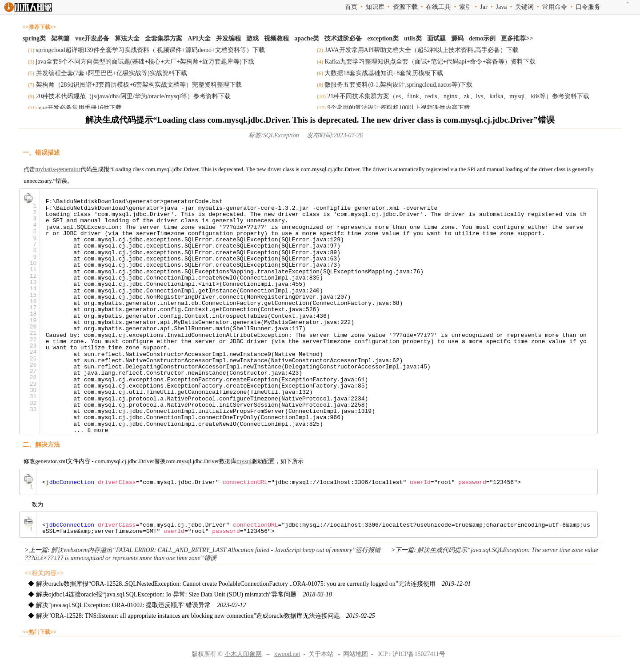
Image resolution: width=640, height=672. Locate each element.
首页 (351, 7)
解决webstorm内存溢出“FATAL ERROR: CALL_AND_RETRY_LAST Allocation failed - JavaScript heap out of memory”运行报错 (216, 550)
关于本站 (321, 654)
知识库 (375, 7)
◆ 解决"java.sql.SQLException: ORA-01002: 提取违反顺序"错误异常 (137, 605)
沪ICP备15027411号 (419, 654)
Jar (484, 7)
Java (501, 7)
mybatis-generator (58, 169)
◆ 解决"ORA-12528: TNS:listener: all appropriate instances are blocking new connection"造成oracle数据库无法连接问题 (202, 616)
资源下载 (405, 7)
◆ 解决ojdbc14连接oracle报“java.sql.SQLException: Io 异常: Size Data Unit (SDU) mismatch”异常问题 (180, 594)
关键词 (524, 7)
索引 (465, 7)
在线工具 (438, 7)
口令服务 (588, 7)
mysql (244, 461)
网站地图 (356, 654)
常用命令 (555, 7)
